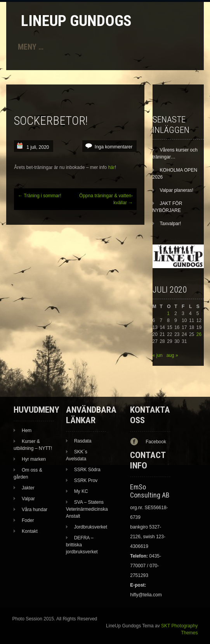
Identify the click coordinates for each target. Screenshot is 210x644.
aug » (172, 355)
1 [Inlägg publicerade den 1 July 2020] (168, 313)
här (111, 167)
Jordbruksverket (91, 527)
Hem (27, 430)
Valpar (28, 499)
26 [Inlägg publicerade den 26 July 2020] (199, 334)
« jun (158, 355)
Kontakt (30, 531)
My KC (81, 491)
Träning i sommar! (39, 196)
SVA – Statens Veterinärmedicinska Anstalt (87, 509)
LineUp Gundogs (76, 21)
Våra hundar (35, 510)
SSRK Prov (86, 480)
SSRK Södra (87, 470)
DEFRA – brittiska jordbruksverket (82, 545)
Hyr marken (34, 459)
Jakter (28, 488)
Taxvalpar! (171, 224)
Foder (28, 520)
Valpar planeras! (177, 190)
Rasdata (83, 441)
